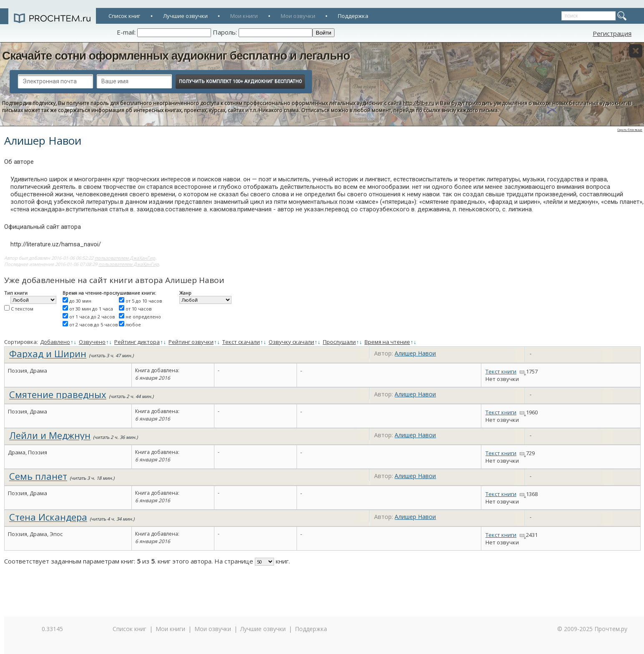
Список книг (124, 16)
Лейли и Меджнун (50, 435)
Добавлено (55, 342)
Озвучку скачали (291, 342)
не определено (143, 317)
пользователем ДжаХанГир (125, 258)
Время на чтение (387, 342)
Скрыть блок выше (630, 130)
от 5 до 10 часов (144, 301)
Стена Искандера (48, 517)
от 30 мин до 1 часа (91, 309)
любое (133, 324)
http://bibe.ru (419, 103)
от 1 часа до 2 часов (92, 317)
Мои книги (244, 16)
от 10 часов (138, 309)
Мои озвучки (298, 16)
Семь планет (38, 476)
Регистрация (612, 33)
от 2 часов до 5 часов (93, 324)
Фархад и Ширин (48, 353)
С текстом (22, 309)
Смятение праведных (58, 394)
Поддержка (353, 16)
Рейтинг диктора (137, 342)
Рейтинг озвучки (191, 342)
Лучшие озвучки (185, 16)
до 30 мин (80, 301)
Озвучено (92, 342)
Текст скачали (241, 342)
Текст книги (501, 371)
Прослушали (339, 342)
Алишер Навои (415, 353)
